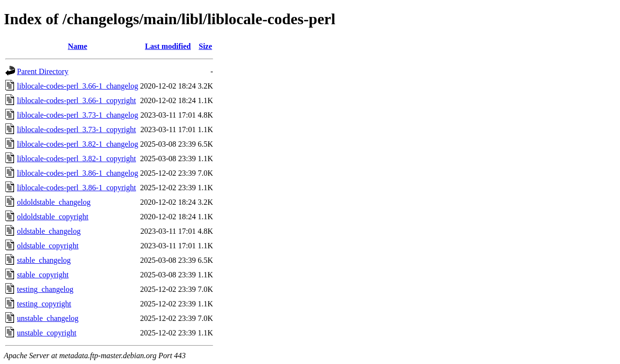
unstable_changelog (48, 318)
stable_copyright (43, 275)
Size (205, 46)
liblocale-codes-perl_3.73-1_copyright (77, 129)
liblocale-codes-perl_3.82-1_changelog (77, 144)
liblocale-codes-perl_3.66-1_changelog (77, 86)
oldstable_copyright (48, 246)
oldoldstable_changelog (54, 202)
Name (77, 46)
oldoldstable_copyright (53, 217)
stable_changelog (44, 260)
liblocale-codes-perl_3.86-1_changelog (77, 173)
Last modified (168, 46)
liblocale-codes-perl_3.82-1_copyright (77, 159)
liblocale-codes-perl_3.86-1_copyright (77, 188)
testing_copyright (44, 304)
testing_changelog (45, 289)
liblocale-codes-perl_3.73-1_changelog (77, 115)
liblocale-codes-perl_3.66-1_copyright (77, 100)
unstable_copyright (47, 333)
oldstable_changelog (49, 231)
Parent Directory (43, 71)
